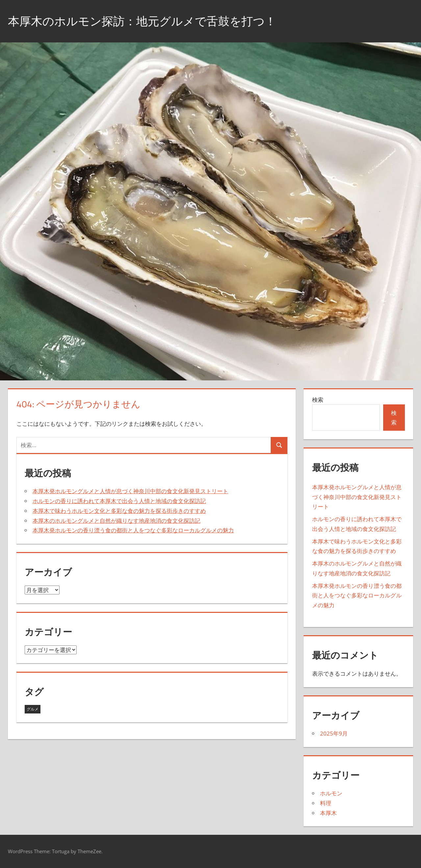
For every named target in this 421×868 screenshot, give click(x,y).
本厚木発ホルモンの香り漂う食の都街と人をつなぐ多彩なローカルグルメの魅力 (133, 530)
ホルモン (331, 793)
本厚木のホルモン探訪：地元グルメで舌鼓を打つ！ (146, 21)
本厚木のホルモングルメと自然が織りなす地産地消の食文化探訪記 (116, 521)
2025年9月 (334, 733)
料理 (326, 803)
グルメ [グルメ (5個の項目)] (33, 709)
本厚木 (328, 813)
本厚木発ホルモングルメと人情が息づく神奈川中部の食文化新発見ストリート (130, 491)
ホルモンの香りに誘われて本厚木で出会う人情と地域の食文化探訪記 (119, 501)
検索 (318, 400)
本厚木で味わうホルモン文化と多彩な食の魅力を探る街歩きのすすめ (119, 511)
